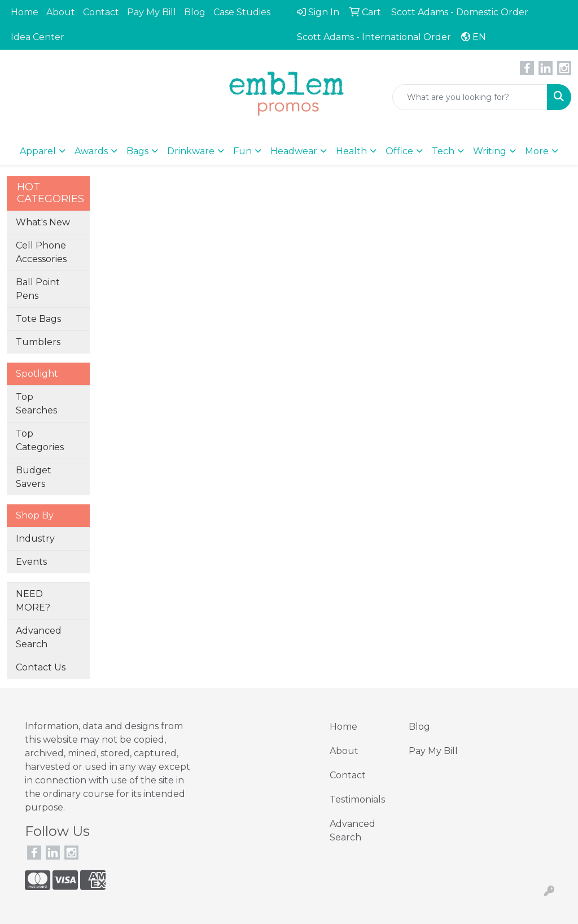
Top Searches (36, 404)
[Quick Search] (470, 97)
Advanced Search (39, 637)
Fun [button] (242, 151)
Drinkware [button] (191, 151)
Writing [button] (490, 151)
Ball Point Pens (38, 289)
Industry (35, 539)
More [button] (537, 151)
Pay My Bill (152, 12)
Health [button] (351, 151)
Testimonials (357, 799)
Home (25, 12)
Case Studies (242, 12)
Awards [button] (91, 151)
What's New (43, 222)
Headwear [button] (294, 151)
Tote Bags (38, 319)
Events (31, 562)
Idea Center (38, 37)
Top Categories (40, 440)
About (61, 12)
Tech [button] (443, 151)
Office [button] (399, 151)
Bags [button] (137, 151)
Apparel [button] (38, 151)
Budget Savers (34, 477)
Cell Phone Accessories (41, 252)
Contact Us (41, 667)
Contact (101, 12)
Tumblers (38, 342)
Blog (195, 12)
